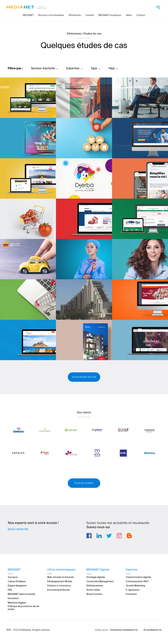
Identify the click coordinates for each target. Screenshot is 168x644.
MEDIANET (28, 15)
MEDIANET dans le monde (21, 594)
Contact (141, 15)
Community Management (100, 581)
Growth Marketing (135, 586)
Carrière (90, 15)
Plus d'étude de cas (84, 377)
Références (75, 15)
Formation (131, 594)
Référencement (95, 586)
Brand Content (94, 594)
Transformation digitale (138, 577)
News (129, 15)
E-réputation (133, 590)
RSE (10, 590)
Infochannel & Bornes (59, 590)
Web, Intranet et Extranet (60, 577)
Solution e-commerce (59, 586)
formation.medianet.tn (124, 630)
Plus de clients (84, 483)
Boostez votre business (51, 15)
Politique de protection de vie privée (23, 608)
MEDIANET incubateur (110, 15)
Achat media (93, 590)
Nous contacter (18, 529)
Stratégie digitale (96, 577)
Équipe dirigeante (17, 586)
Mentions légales (17, 603)
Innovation (13, 598)
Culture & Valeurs (17, 581)
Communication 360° (137, 581)
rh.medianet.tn (153, 630)
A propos (13, 577)
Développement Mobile (60, 581)
